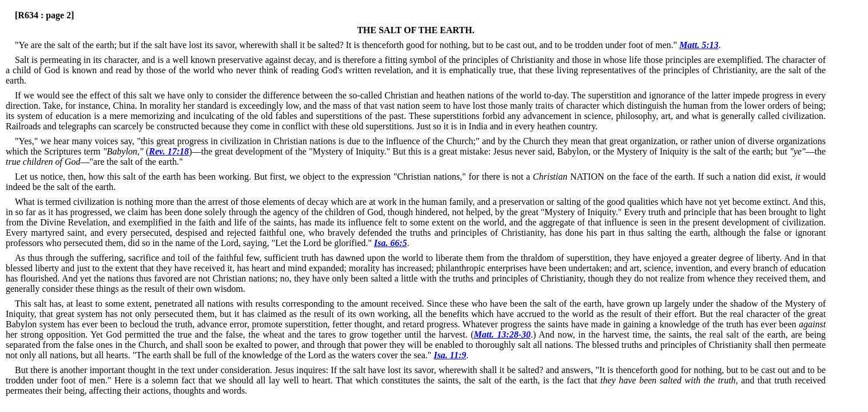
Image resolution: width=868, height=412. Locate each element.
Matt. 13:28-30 (502, 334)
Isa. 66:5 (391, 243)
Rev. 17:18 (169, 151)
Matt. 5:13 (699, 45)
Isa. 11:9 (450, 355)
